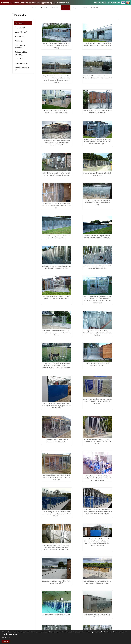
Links (85, 8)
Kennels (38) (20, 23)
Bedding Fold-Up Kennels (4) (21, 53)
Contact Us (95, 8)
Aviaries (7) (19, 41)
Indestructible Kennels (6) (20, 46)
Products (66, 8)
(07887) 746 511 (114, 3)
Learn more (6, 637)
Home (34, 8)
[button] (57, 36)
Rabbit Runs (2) (21, 36)
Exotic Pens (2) (20, 59)
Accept (6, 641)
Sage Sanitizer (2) (21, 63)
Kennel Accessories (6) (22, 69)
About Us (44, 8)
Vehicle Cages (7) (21, 32)
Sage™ (76, 8)
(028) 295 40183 (100, 3)
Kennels (55, 8)
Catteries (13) (20, 28)
